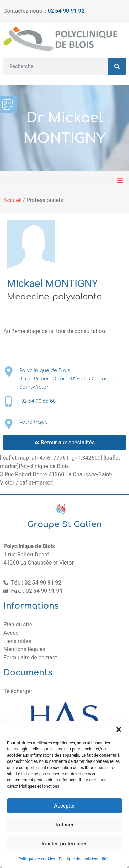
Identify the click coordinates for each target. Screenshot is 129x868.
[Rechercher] (117, 66)
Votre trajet (33, 422)
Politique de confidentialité (83, 859)
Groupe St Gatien (64, 525)
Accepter (64, 806)
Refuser (64, 825)
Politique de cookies (37, 859)
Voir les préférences (65, 844)
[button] (119, 730)
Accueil (12, 200)
